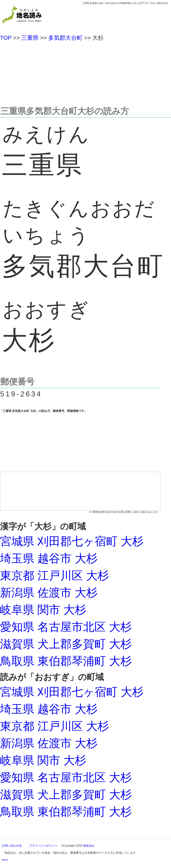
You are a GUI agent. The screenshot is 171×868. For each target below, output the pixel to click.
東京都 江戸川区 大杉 (55, 576)
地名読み (89, 846)
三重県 (30, 38)
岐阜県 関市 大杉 (43, 610)
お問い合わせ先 (12, 846)
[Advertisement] (85, 72)
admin (5, 860)
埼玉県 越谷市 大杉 (49, 558)
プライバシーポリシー (43, 846)
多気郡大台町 (65, 38)
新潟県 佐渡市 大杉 (49, 593)
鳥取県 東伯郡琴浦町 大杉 (66, 661)
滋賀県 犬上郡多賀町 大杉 (66, 644)
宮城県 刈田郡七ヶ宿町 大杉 (72, 541)
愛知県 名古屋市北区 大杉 (66, 627)
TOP (6, 38)
